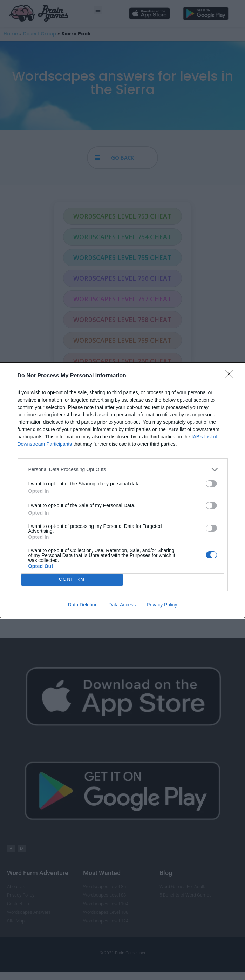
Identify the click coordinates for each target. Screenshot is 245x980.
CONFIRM (72, 580)
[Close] (231, 376)
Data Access (122, 605)
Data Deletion (83, 605)
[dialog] (122, 490)
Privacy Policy (162, 605)
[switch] (211, 484)
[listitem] (123, 469)
